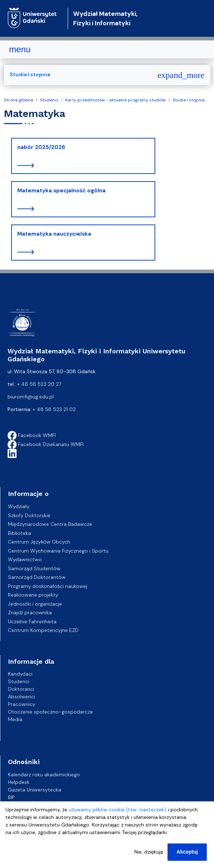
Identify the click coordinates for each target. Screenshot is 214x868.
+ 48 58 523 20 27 (39, 384)
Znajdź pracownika (30, 612)
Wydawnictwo (25, 559)
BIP (11, 797)
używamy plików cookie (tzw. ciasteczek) (118, 812)
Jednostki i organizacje (35, 604)
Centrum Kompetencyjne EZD (43, 630)
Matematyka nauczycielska (54, 234)
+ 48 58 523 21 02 (54, 409)
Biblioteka (19, 533)
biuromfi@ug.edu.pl (31, 397)
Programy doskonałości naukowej (48, 586)
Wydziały (19, 506)
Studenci (49, 100)
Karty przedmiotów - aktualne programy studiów (115, 100)
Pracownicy (22, 704)
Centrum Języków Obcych (39, 542)
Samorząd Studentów (34, 568)
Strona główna (19, 100)
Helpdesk (19, 782)
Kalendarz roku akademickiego (44, 775)
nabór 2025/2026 (41, 147)
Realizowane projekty (33, 595)
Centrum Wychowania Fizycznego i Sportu (58, 551)
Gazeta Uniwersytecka (35, 790)
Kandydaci (20, 674)
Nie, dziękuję (149, 855)
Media (15, 719)
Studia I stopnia (189, 100)
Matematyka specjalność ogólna (61, 191)
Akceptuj (187, 855)
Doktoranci (21, 689)
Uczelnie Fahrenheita (32, 621)
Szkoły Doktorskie (29, 515)
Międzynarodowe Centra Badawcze (50, 524)
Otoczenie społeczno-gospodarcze (50, 712)
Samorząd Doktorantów (37, 577)
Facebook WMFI (32, 435)
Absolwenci (21, 697)
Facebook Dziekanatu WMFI (46, 444)
